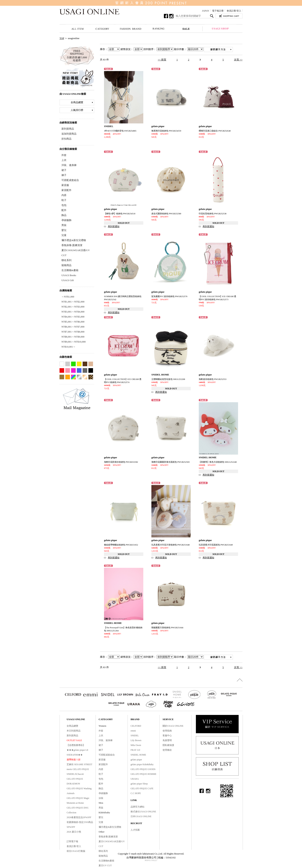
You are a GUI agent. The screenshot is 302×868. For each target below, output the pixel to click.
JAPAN (205, 11)
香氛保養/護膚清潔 (72, 245)
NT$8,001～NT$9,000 (73, 337)
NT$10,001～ (68, 347)
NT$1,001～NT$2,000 (73, 302)
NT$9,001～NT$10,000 (74, 342)
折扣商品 (66, 139)
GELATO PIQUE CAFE (142, 788)
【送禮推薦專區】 (76, 745)
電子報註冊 (218, 11)
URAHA (135, 779)
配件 (64, 210)
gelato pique (136, 760)
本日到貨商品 (74, 731)
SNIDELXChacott (75, 774)
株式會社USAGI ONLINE (143, 812)
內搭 (64, 195)
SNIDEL (135, 736)
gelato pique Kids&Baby (142, 764)
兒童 (64, 235)
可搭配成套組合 (70, 180)
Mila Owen (136, 745)
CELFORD (136, 726)
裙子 (64, 170)
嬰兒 (64, 230)
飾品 (64, 215)
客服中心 (167, 736)
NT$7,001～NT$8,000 (73, 332)
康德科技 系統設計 (151, 860)
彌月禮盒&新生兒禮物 (74, 240)
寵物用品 (66, 265)
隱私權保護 (168, 745)
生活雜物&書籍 (70, 270)
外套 (64, 155)
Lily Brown (136, 740)
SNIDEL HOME (138, 755)
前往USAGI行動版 (76, 851)
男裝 (64, 225)
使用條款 (167, 750)
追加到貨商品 (69, 134)
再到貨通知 (114, 226)
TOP (62, 38)
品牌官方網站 (138, 807)
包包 (64, 205)
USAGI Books (69, 275)
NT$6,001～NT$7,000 (73, 327)
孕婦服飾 (66, 220)
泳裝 (101, 798)
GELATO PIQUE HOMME (143, 774)
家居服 (65, 185)
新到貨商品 (68, 129)
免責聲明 (167, 740)
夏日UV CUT (105, 865)
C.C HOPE (136, 793)
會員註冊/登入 (234, 11)
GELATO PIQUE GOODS (143, 769)
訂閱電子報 (72, 841)
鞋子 (64, 200)
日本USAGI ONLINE (141, 816)
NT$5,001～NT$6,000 (73, 322)
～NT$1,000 (68, 297)
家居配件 (66, 190)
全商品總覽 (77, 102)
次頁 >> (238, 60)
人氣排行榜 (77, 110)
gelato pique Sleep (139, 784)
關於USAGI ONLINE (173, 726)
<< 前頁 (162, 60)
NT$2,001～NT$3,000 (73, 307)
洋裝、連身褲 (69, 165)
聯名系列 (66, 260)
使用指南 (167, 731)
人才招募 (135, 830)
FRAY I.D (135, 750)
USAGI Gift (68, 280)
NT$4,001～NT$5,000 (73, 317)
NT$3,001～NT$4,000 (73, 312)
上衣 (64, 160)
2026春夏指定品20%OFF (79, 817)
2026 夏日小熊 (74, 832)
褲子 (64, 175)
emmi (133, 731)
